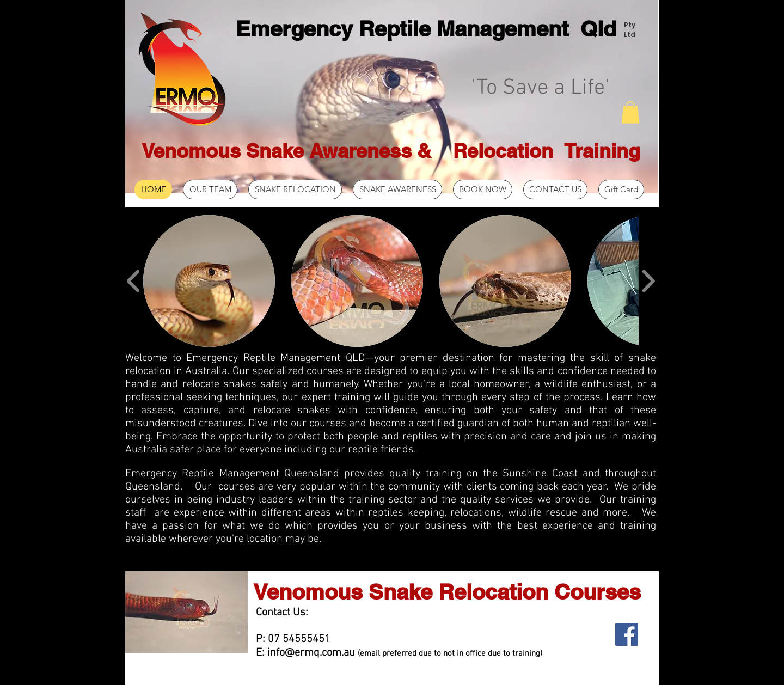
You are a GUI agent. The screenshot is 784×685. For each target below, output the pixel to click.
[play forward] (648, 281)
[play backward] (134, 281)
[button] (630, 112)
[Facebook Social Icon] (627, 634)
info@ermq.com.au (311, 653)
